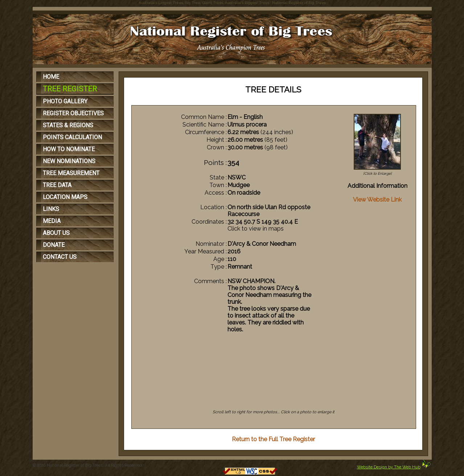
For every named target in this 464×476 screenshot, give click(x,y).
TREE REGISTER (70, 89)
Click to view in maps (256, 229)
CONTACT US (60, 257)
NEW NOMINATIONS (69, 161)
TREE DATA (57, 185)
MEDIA (52, 221)
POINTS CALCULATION (72, 137)
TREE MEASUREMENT (71, 173)
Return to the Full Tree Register (273, 439)
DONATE (54, 245)
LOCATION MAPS (65, 197)
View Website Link (377, 200)
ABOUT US (56, 233)
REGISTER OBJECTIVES (73, 113)
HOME (51, 77)
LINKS (51, 209)
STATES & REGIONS (68, 125)
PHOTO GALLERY (65, 101)
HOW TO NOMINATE (69, 149)
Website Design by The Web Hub (389, 467)
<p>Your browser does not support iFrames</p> (274, 377)
